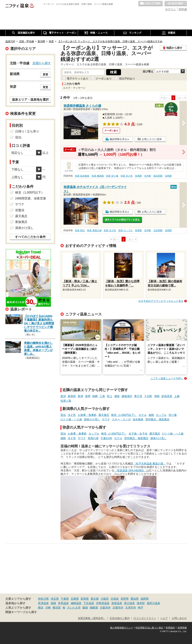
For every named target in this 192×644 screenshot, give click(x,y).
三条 (102, 396)
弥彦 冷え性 (127, 176)
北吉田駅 (158, 230)
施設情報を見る (118, 139)
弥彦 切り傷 (112, 176)
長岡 (88, 396)
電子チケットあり (78, 79)
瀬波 (117, 396)
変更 (46, 74)
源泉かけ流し (92, 419)
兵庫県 (75, 599)
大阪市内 (105, 608)
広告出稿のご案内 (120, 618)
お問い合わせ (179, 618)
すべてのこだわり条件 (30, 237)
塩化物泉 (138, 419)
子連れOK (106, 438)
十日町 (148, 396)
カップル (161, 415)
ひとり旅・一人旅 (71, 419)
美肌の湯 (93, 438)
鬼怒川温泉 (153, 603)
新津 (80, 396)
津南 (157, 396)
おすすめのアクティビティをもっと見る (161, 301)
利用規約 (170, 628)
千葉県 (65, 599)
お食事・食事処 (87, 415)
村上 (110, 396)
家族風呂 (21, 222)
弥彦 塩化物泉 (82, 176)
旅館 (151, 415)
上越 (177, 396)
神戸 (141, 608)
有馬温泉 (63, 603)
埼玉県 (55, 599)
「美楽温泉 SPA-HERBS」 (130, 470)
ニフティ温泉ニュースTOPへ (167, 378)
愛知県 (135, 599)
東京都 (95, 599)
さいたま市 (74, 608)
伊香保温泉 (103, 603)
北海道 (115, 599)
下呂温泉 (89, 603)
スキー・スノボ (121, 419)
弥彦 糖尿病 (98, 176)
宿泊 (63, 415)
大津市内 (131, 608)
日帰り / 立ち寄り (27, 131)
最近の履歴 (176, 4)
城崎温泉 (76, 603)
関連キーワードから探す (21, 612)
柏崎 (95, 396)
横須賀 (57, 608)
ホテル (143, 415)
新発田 (72, 396)
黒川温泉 (129, 603)
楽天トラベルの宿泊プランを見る (122, 220)
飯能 (85, 608)
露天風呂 (104, 415)
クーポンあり (104, 79)
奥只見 (138, 396)
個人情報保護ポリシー (122, 628)
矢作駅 (148, 176)
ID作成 (183, 9)
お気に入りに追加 (152, 139)
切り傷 (173, 415)
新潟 (63, 396)
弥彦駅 (138, 176)
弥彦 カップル (125, 230)
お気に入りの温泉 (151, 4)
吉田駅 (168, 176)
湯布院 (141, 603)
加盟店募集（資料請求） (92, 618)
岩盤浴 (20, 210)
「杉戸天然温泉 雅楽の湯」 (150, 464)
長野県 (125, 599)
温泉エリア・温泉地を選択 (30, 99)
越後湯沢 (127, 396)
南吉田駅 (158, 176)
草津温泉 (43, 603)
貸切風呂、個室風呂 (157, 419)
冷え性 (72, 415)
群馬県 (85, 599)
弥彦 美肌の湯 (94, 230)
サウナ (106, 419)
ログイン (170, 9)
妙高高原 (167, 396)
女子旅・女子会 (138, 434)
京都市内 (118, 608)
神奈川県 (43, 599)
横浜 (41, 608)
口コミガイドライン (145, 618)
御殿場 (94, 608)
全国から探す (42, 63)
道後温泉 (117, 603)
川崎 (48, 608)
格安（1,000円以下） (124, 415)
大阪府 (105, 599)
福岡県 (145, 599)
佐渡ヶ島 (66, 401)
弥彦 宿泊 (80, 230)
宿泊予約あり (127, 79)
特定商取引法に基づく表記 (149, 628)
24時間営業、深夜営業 (31, 198)
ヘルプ (164, 618)
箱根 (53, 603)
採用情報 (182, 628)
